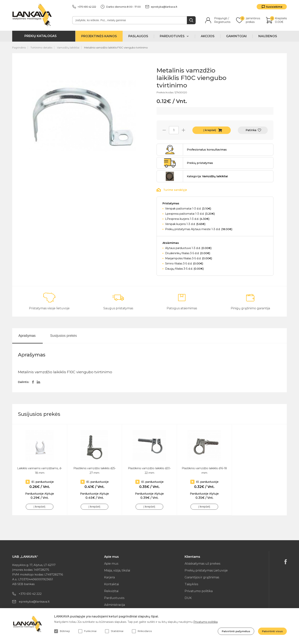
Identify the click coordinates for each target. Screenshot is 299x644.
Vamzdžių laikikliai (68, 48)
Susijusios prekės (63, 336)
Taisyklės (191, 584)
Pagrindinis (19, 48)
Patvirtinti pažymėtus (236, 631)
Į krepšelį (210, 130)
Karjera (109, 577)
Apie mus (111, 564)
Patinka (251, 130)
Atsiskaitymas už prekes (202, 564)
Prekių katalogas (41, 36)
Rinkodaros (142, 631)
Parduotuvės (114, 598)
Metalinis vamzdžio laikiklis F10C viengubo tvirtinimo (116, 48)
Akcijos (208, 36)
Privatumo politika (199, 591)
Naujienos (268, 36)
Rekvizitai (111, 591)
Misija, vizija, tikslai (117, 570)
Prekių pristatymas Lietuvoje (206, 570)
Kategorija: (207, 176)
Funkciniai (87, 631)
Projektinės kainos (99, 36)
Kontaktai (111, 584)
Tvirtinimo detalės (41, 48)
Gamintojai (236, 36)
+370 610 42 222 (84, 7)
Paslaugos (138, 36)
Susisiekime (274, 7)
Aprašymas (27, 336)
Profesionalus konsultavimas (207, 150)
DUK (188, 598)
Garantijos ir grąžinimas (202, 577)
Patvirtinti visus (272, 631)
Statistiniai (114, 631)
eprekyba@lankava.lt (161, 7)
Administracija (115, 605)
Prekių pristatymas (200, 163)
